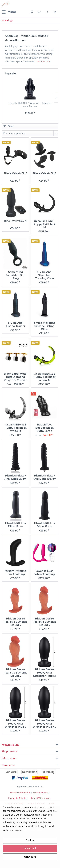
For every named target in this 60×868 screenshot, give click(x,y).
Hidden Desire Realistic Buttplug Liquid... (16, 622)
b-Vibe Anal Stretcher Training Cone (45, 275)
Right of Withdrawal (40, 798)
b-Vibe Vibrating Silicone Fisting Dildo (44, 326)
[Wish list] (39, 12)
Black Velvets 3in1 (16, 173)
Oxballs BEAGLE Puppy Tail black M (45, 224)
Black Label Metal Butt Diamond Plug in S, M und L (16, 377)
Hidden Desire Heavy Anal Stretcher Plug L (16, 724)
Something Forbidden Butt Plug (16, 275)
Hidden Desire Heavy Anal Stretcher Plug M (44, 673)
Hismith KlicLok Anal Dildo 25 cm (16, 477)
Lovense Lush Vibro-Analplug (45, 573)
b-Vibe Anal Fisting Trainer (16, 324)
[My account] (47, 12)
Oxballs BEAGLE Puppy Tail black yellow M (45, 377)
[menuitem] (9, 12)
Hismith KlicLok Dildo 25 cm (45, 525)
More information (33, 830)
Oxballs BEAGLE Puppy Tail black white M (16, 428)
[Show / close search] (31, 12)
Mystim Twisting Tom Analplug (16, 573)
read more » (43, 61)
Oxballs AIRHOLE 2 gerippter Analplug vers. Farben (30, 105)
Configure (30, 857)
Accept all (30, 848)
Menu (9, 11)
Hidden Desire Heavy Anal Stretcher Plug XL (44, 724)
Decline (30, 840)
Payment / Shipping (18, 798)
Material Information (20, 793)
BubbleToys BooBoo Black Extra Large (44, 428)
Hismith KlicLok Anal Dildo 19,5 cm (45, 477)
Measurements (40, 793)
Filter (9, 126)
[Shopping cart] (55, 12)
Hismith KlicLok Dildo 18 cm (16, 525)
